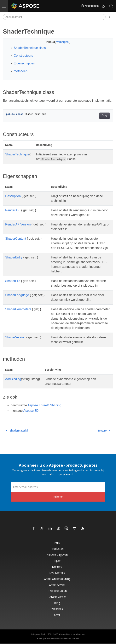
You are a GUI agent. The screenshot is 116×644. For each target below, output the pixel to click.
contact (75, 638)
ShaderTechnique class (30, 48)
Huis (57, 543)
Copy (104, 116)
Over (57, 615)
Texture (104, 431)
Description (13, 196)
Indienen (58, 497)
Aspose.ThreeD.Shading (44, 405)
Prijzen (57, 561)
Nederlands (90, 6)
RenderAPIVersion (18, 224)
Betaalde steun (57, 591)
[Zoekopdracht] (54, 17)
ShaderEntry (14, 257)
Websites (57, 609)
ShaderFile (13, 281)
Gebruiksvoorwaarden (61, 638)
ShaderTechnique (17, 154)
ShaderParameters (18, 309)
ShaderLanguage (17, 295)
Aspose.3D (31, 411)
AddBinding (13, 379)
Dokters (57, 567)
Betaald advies (57, 597)
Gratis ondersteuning (57, 579)
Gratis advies (57, 585)
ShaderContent (16, 239)
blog (57, 603)
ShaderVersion (15, 337)
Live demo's (57, 573)
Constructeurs (23, 56)
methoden (21, 71)
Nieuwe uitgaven (57, 555)
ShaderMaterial (17, 431)
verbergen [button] (63, 42)
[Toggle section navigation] (109, 17)
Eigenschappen (24, 63)
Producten (57, 549)
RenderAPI (13, 210)
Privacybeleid (43, 638)
